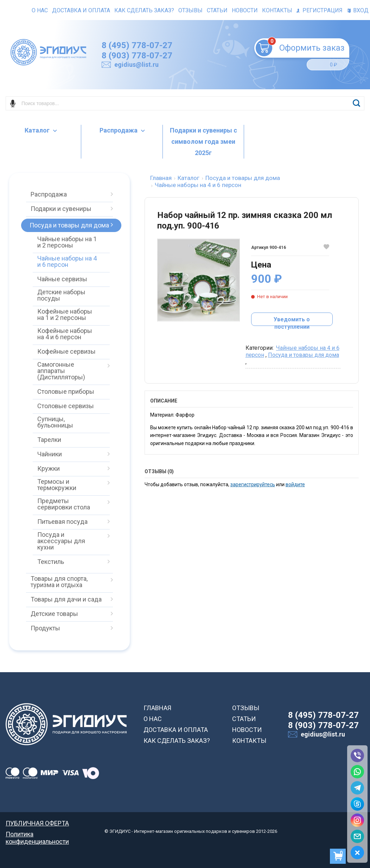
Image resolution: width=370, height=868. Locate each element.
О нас (40, 10)
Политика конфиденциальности (37, 834)
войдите (295, 484)
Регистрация (320, 10)
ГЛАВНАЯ (157, 708)
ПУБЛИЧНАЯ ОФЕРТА (37, 823)
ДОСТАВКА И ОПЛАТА (176, 730)
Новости (245, 10)
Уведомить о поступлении (292, 321)
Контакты (277, 10)
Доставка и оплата (81, 10)
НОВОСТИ (247, 730)
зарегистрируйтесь (253, 484)
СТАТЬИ (244, 719)
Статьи (217, 10)
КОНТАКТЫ (249, 741)
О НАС (153, 719)
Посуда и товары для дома (304, 355)
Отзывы (190, 10)
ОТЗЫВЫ (246, 708)
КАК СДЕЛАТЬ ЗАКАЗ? (177, 741)
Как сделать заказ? (144, 10)
